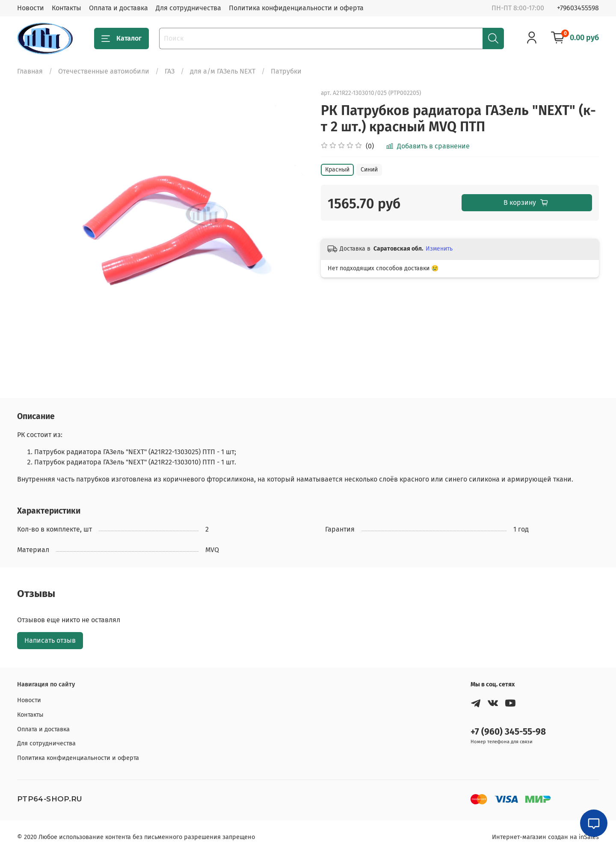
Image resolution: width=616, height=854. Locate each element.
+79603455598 (578, 8)
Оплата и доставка (118, 8)
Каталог (121, 38)
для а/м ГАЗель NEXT (223, 71)
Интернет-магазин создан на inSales (545, 837)
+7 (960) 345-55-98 (508, 732)
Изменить (439, 249)
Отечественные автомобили (104, 71)
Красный (337, 170)
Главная (30, 71)
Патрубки (286, 71)
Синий (369, 170)
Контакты (67, 8)
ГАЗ (170, 71)
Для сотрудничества (188, 8)
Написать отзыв (50, 640)
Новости (31, 8)
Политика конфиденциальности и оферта (296, 8)
